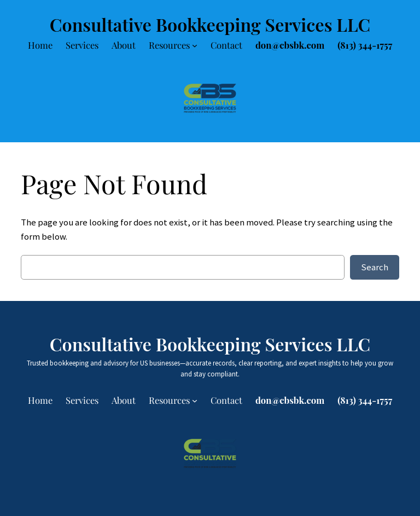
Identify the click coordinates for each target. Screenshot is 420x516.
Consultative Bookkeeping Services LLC (210, 24)
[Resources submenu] (195, 45)
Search (375, 267)
